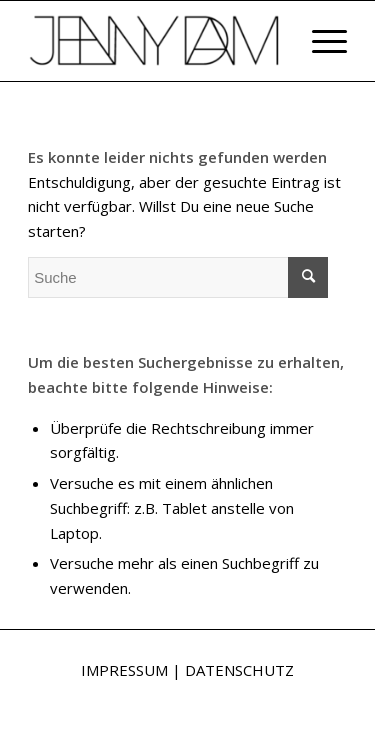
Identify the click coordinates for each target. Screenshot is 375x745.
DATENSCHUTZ (239, 670)
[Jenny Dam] (155, 41)
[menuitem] (319, 41)
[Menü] (319, 41)
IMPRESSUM (124, 670)
